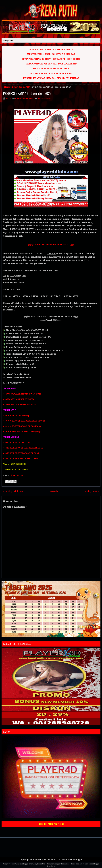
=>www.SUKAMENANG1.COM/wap (22, 432)
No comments (45, 98)
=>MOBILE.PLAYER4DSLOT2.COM (21, 453)
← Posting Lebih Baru (13, 491)
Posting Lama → (92, 491)
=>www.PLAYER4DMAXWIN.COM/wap (24, 421)
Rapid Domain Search (79, 864)
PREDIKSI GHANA (21, 87)
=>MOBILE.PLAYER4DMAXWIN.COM (23, 448)
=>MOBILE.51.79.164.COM (17, 442)
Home (7, 87)
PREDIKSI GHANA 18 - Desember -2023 (27, 93)
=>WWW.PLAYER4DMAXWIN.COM (22, 394)
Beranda (54, 491)
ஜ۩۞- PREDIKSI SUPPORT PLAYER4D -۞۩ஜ (51, 245)
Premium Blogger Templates (58, 864)
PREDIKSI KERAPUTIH (49, 860)
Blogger (78, 860)
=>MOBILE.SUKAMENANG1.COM (21, 459)
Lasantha (41, 864)
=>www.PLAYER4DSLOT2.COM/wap (22, 426)
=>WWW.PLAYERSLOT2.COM (19, 399)
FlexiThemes (16, 864)
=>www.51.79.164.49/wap (16, 415)
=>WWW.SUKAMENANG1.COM (20, 405)
